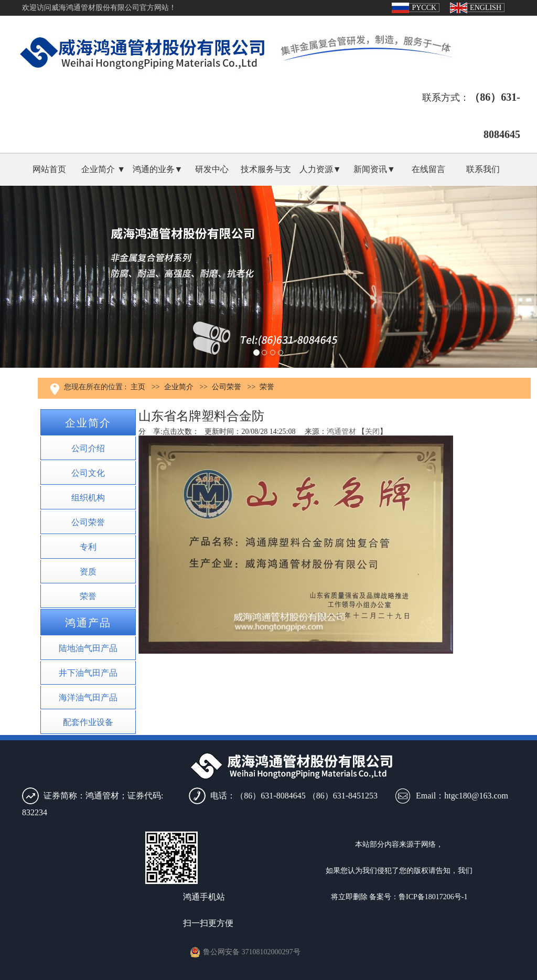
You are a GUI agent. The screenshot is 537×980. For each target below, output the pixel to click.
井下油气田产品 (88, 673)
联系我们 (483, 169)
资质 (88, 572)
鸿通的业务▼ (158, 169)
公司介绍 (88, 448)
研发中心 (212, 169)
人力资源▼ (320, 169)
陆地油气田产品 (88, 648)
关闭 (372, 432)
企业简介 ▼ (103, 169)
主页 (138, 387)
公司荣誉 (227, 387)
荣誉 (267, 387)
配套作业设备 (88, 722)
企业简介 (179, 387)
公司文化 (88, 473)
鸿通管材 (341, 432)
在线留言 (428, 169)
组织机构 (88, 498)
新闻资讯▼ (374, 169)
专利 (88, 547)
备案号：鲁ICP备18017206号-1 (418, 897)
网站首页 (49, 169)
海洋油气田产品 (88, 697)
